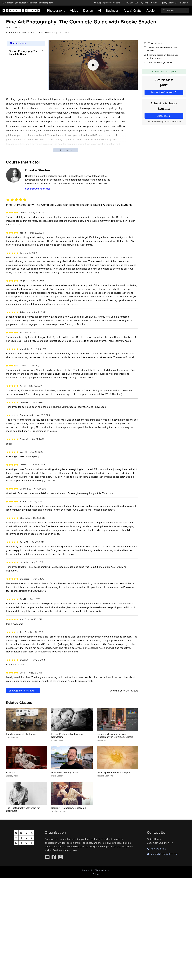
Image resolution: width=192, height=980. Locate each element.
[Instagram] (60, 857)
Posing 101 (12, 772)
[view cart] (155, 3)
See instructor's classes (38, 189)
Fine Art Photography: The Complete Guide (23, 52)
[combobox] (175, 11)
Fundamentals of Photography (22, 734)
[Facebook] (54, 857)
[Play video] (93, 65)
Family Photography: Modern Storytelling (67, 735)
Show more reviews (23, 691)
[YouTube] (47, 857)
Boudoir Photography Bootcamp (69, 808)
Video (74, 10)
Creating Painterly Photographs (113, 772)
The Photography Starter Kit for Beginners (23, 809)
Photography (56, 10)
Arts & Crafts (133, 10)
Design (88, 10)
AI (99, 10)
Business (112, 10)
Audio (151, 10)
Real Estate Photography (65, 772)
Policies (96, 874)
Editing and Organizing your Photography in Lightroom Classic (115, 735)
